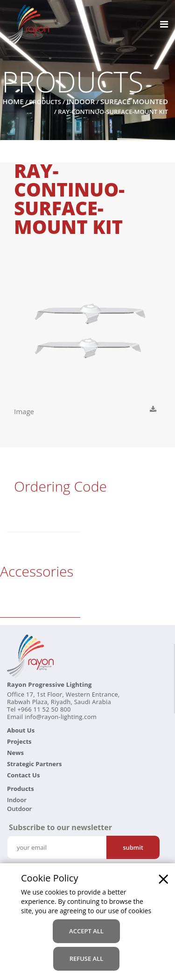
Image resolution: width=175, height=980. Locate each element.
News (15, 753)
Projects (19, 741)
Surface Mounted (134, 101)
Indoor (81, 101)
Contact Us (23, 775)
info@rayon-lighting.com (61, 717)
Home (13, 101)
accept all (86, 931)
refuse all (87, 959)
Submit (133, 847)
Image (25, 411)
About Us (21, 730)
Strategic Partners (34, 764)
